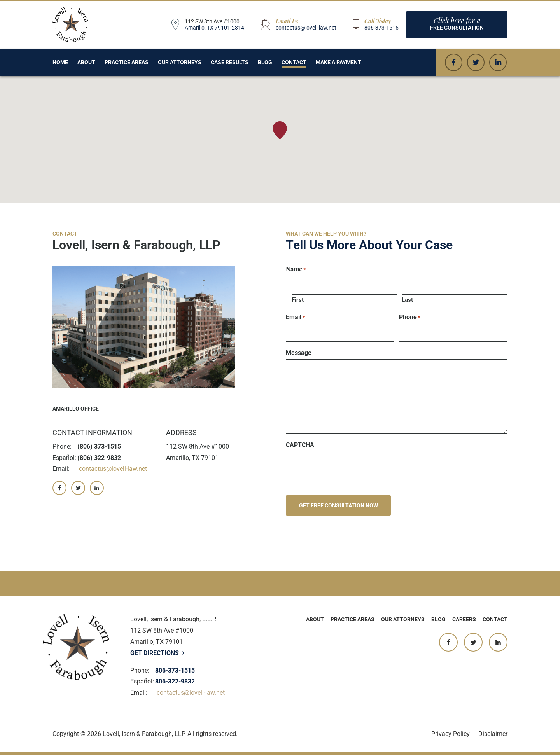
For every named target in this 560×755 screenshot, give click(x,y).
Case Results (230, 62)
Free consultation (457, 23)
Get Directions (157, 653)
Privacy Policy (451, 734)
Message (299, 353)
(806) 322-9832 (99, 458)
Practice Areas (127, 62)
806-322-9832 (175, 681)
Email (295, 317)
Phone (410, 317)
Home (60, 62)
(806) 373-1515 (99, 447)
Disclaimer (493, 734)
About (86, 62)
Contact (294, 62)
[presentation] (345, 467)
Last (407, 300)
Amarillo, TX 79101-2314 (214, 28)
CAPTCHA (300, 445)
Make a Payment (339, 62)
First (298, 300)
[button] (280, 130)
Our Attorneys (180, 62)
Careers (464, 619)
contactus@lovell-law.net (306, 28)
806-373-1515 (381, 28)
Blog (265, 62)
